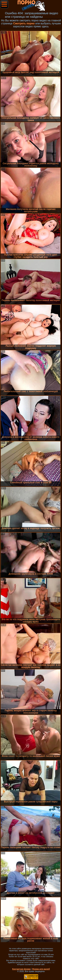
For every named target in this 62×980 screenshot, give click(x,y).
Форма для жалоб (41, 969)
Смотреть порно (24, 23)
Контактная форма (21, 969)
